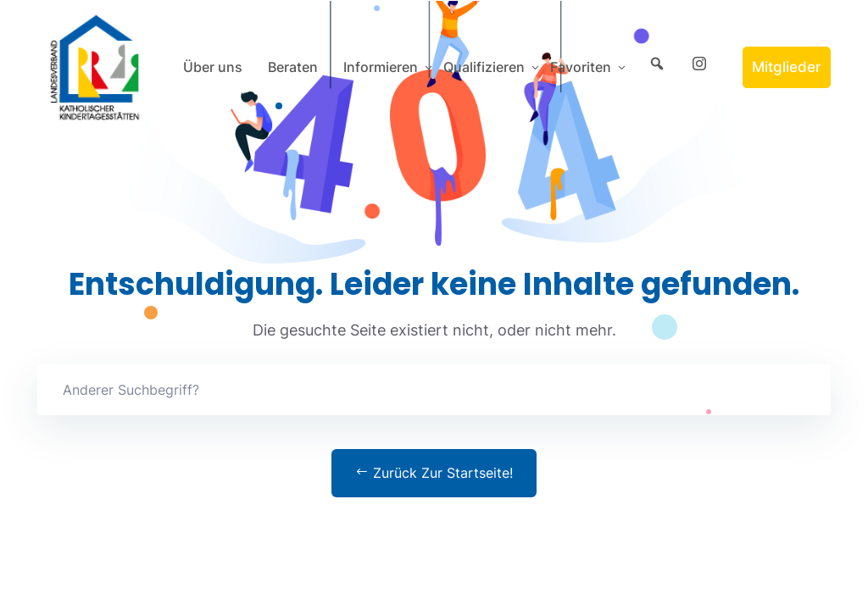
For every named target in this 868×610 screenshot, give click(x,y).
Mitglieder (787, 67)
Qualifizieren (484, 67)
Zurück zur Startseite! (434, 473)
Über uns (213, 67)
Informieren (381, 67)
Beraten (293, 67)
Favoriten (581, 67)
